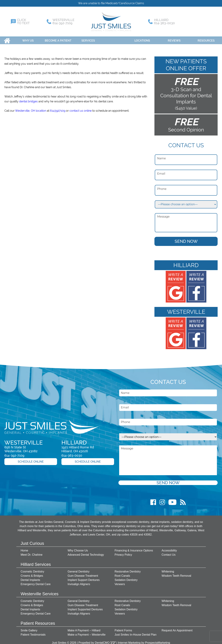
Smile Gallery (29, 629)
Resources (206, 39)
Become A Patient (58, 39)
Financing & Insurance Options (134, 549)
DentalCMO (105, 641)
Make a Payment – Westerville (87, 633)
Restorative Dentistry (128, 570)
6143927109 (58, 109)
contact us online (81, 109)
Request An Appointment (177, 629)
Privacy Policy (123, 553)
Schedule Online (31, 460)
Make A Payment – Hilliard (84, 629)
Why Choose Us (78, 549)
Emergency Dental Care (36, 582)
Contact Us (169, 553)
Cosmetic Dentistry (32, 570)
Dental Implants (30, 578)
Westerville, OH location (31, 109)
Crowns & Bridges (32, 574)
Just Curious (32, 542)
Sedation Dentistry (126, 578)
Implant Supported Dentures (85, 608)
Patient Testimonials (33, 633)
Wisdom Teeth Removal (176, 574)
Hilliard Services (36, 563)
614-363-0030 (72, 454)
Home (7, 39)
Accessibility (169, 549)
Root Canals (122, 574)
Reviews (174, 39)
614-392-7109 (14, 454)
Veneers (120, 582)
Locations (142, 39)
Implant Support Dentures (84, 578)
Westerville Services (40, 592)
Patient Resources (38, 621)
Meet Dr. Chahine (32, 553)
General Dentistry (79, 570)
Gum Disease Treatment (83, 574)
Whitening (168, 570)
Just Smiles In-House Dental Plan (135, 633)
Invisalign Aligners (79, 582)
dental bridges (28, 100)
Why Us (28, 39)
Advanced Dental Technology (86, 553)
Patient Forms (123, 629)
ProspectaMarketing (158, 641)
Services (88, 39)
